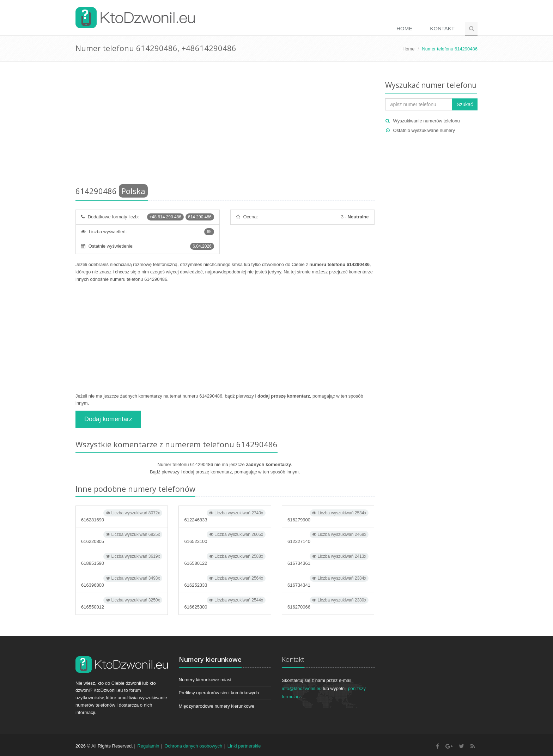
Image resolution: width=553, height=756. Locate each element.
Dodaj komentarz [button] (108, 419)
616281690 (122, 516)
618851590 (122, 559)
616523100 (225, 537)
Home (404, 28)
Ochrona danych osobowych (193, 746)
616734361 (328, 559)
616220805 (122, 537)
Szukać (465, 104)
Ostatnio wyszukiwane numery (424, 130)
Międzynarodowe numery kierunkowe (217, 706)
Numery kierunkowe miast (205, 680)
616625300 (225, 603)
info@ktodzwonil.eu (302, 688)
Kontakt (442, 28)
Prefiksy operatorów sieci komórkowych (219, 693)
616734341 (328, 581)
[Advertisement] (225, 125)
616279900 (328, 516)
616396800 (122, 581)
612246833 (225, 516)
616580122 (225, 559)
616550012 (122, 603)
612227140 (328, 537)
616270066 (328, 603)
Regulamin (148, 746)
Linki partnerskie (244, 746)
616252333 (225, 581)
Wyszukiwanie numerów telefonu (427, 121)
